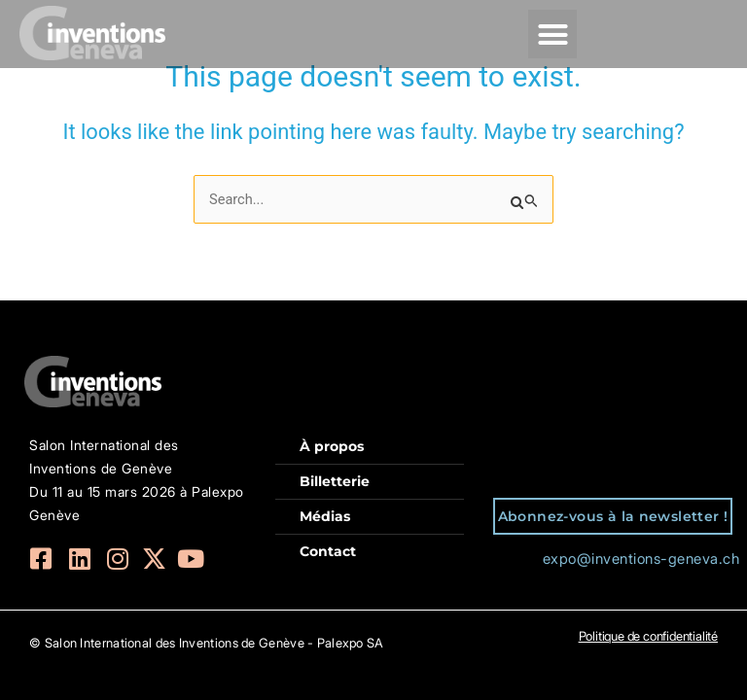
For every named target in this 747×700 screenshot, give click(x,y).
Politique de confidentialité (648, 636)
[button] (552, 34)
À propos (332, 446)
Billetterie (335, 481)
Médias (325, 516)
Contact (328, 551)
